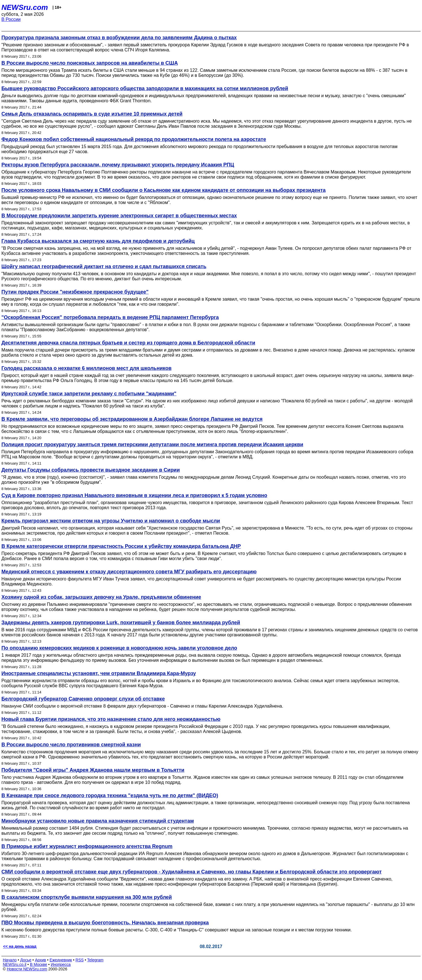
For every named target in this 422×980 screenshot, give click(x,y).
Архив (41, 960)
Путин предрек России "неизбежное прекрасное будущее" (75, 292)
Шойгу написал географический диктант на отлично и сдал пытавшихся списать (104, 266)
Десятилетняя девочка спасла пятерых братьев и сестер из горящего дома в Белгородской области (128, 343)
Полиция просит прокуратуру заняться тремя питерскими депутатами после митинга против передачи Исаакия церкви (152, 445)
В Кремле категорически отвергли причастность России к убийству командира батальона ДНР (121, 546)
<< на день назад (20, 946)
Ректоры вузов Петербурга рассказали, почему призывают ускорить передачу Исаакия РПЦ (118, 165)
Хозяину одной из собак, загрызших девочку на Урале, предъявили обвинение (101, 597)
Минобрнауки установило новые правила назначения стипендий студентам (98, 821)
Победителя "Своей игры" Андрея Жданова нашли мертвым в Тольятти (93, 770)
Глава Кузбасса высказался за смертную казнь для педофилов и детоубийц (98, 241)
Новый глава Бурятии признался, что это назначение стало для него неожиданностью (111, 719)
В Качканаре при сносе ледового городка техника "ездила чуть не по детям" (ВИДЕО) (110, 795)
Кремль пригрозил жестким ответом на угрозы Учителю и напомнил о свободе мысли (111, 521)
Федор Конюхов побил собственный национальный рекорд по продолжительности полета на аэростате (134, 139)
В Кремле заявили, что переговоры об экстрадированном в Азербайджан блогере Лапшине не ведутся (132, 419)
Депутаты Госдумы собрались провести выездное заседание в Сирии (91, 470)
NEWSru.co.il (15, 964)
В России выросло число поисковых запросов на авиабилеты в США (90, 63)
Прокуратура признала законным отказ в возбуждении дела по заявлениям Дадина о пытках (119, 38)
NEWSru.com (25, 7)
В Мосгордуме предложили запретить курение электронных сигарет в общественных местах (119, 216)
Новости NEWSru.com (27, 969)
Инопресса (61, 964)
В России (11, 19)
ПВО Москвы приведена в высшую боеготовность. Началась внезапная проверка (105, 923)
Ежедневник (61, 960)
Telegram (95, 960)
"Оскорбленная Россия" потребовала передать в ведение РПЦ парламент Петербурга (110, 317)
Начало (10, 960)
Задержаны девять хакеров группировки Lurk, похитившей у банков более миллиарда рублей (121, 623)
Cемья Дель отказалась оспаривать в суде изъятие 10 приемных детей (92, 114)
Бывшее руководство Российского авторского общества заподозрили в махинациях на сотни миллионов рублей (145, 88)
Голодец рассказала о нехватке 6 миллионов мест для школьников (86, 368)
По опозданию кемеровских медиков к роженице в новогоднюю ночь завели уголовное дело (119, 648)
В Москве (39, 964)
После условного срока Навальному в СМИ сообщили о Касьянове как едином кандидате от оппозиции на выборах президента (164, 190)
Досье (26, 960)
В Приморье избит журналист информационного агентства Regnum (87, 846)
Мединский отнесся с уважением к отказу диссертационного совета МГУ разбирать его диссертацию (129, 572)
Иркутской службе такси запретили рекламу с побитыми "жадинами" (89, 394)
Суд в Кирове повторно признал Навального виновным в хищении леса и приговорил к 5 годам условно (134, 495)
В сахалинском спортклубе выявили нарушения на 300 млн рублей (87, 897)
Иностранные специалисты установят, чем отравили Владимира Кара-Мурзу (99, 673)
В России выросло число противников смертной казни (71, 745)
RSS (80, 960)
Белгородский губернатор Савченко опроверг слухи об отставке (83, 699)
